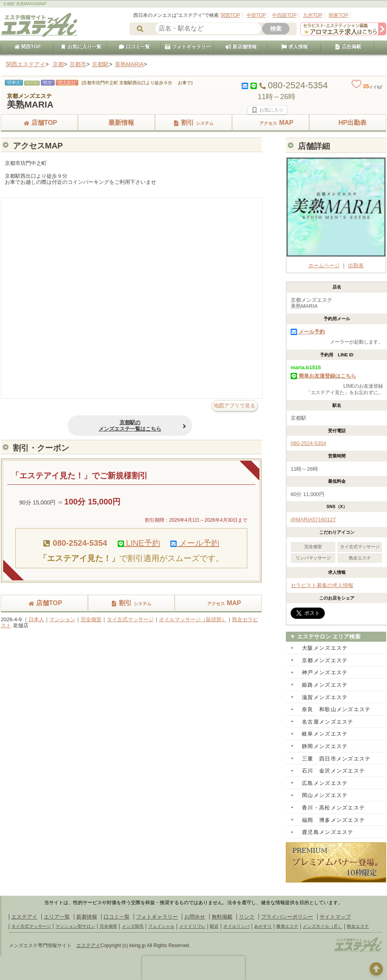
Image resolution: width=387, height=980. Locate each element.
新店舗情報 (241, 47)
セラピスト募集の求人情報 (322, 585)
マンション (62, 619)
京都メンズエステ (325, 660)
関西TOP (230, 15)
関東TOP (338, 15)
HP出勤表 (348, 123)
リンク (247, 917)
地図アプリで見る (234, 406)
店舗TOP (40, 123)
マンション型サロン (75, 926)
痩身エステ (287, 926)
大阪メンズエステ (325, 648)
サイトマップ (335, 917)
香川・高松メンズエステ (333, 808)
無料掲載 (222, 917)
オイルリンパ (236, 926)
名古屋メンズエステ (328, 722)
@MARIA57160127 (313, 519)
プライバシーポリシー (287, 917)
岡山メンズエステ (325, 795)
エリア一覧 (57, 917)
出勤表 (356, 265)
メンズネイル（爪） (323, 926)
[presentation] (193, 968)
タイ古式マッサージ (130, 619)
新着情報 (87, 917)
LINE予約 (139, 543)
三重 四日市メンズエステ (336, 759)
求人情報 (294, 47)
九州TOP (313, 15)
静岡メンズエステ (325, 746)
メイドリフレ (192, 926)
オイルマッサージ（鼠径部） (193, 619)
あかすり (263, 926)
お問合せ (195, 917)
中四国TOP (284, 15)
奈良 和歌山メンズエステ (336, 709)
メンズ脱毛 (133, 926)
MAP (271, 123)
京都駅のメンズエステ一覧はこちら (109, 426)
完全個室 (91, 619)
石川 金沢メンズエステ (333, 771)
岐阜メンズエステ (325, 734)
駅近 (214, 926)
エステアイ (24, 917)
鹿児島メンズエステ (328, 832)
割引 (193, 123)
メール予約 (195, 543)
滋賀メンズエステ (325, 697)
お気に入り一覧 (81, 47)
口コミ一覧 (134, 47)
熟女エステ (358, 926)
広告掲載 (348, 47)
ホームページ (336, 262)
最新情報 (116, 123)
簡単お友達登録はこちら (323, 376)
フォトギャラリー (187, 47)
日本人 (36, 619)
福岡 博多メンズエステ (333, 820)
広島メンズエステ (325, 783)
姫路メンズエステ (325, 685)
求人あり (67, 83)
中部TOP (256, 15)
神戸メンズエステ (325, 672)
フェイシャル (161, 926)
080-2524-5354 (308, 443)
